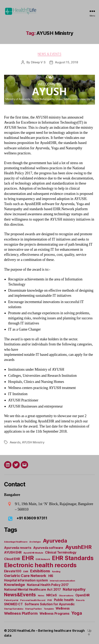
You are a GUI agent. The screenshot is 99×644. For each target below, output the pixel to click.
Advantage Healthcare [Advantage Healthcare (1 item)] (16, 542)
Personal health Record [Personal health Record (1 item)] (33, 600)
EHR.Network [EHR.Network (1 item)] (43, 559)
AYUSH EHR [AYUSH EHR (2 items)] (13, 552)
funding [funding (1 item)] (56, 572)
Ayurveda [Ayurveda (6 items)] (55, 541)
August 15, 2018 (66, 62)
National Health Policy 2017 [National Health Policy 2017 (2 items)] (48, 585)
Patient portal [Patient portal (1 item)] (11, 600)
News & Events (50, 54)
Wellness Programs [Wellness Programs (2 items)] (54, 614)
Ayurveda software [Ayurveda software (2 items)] (48, 548)
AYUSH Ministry (33, 442)
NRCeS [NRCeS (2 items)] (52, 595)
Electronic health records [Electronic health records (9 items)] (40, 565)
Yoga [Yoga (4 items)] (77, 613)
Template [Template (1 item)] (49, 609)
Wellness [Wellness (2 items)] (63, 608)
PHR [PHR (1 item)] (50, 600)
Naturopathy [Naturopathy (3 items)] (74, 589)
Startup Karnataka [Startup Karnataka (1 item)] (14, 609)
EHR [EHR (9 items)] (28, 558)
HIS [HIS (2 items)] (51, 576)
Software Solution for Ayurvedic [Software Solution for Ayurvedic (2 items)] (50, 604)
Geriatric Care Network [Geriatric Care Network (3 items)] (25, 576)
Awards (15, 442)
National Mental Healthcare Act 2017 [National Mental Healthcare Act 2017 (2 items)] (32, 590)
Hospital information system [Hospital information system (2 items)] (26, 580)
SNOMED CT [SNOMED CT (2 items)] (13, 604)
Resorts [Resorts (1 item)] (80, 600)
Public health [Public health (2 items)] (64, 600)
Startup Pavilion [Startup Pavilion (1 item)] (33, 609)
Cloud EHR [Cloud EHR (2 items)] (12, 559)
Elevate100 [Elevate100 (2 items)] (13, 571)
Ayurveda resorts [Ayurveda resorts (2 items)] (18, 548)
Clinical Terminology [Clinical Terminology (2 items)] (61, 552)
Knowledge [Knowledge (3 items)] (15, 585)
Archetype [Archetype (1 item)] (35, 542)
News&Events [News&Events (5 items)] (20, 595)
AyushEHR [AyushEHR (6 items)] (78, 547)
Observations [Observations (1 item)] (66, 596)
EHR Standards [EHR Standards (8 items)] (73, 558)
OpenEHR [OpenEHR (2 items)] (82, 595)
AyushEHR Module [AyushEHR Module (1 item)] (33, 553)
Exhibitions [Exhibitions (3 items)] (40, 571)
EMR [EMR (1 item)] (26, 572)
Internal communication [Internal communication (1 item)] (62, 581)
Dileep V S (38, 62)
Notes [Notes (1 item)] (41, 596)
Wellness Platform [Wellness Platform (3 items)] (21, 613)
